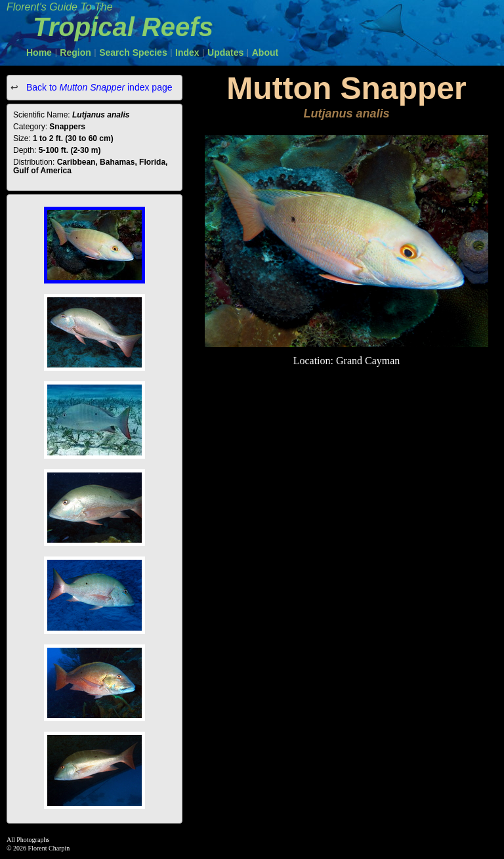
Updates (225, 52)
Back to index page (98, 87)
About (265, 52)
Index (187, 52)
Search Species (133, 52)
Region (75, 52)
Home (39, 52)
